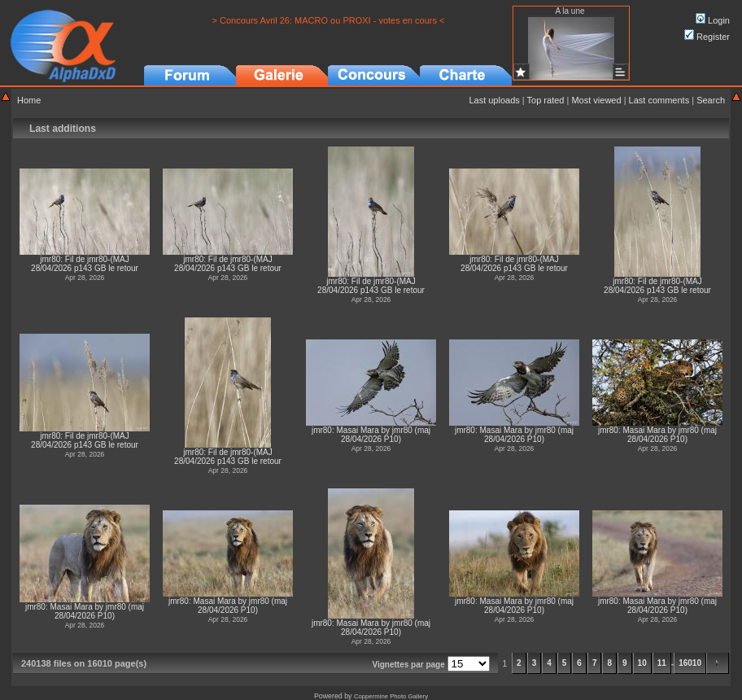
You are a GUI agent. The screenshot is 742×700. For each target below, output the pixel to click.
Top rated (546, 100)
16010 (690, 663)
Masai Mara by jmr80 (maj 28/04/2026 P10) (383, 435)
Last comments (659, 100)
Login (713, 20)
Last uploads (494, 100)
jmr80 (50, 259)
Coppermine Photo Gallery (391, 696)
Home (29, 100)
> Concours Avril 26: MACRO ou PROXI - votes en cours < (329, 20)
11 (662, 663)
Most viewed (596, 100)
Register (707, 37)
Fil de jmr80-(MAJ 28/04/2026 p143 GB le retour (85, 264)
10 (642, 663)
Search (711, 100)
